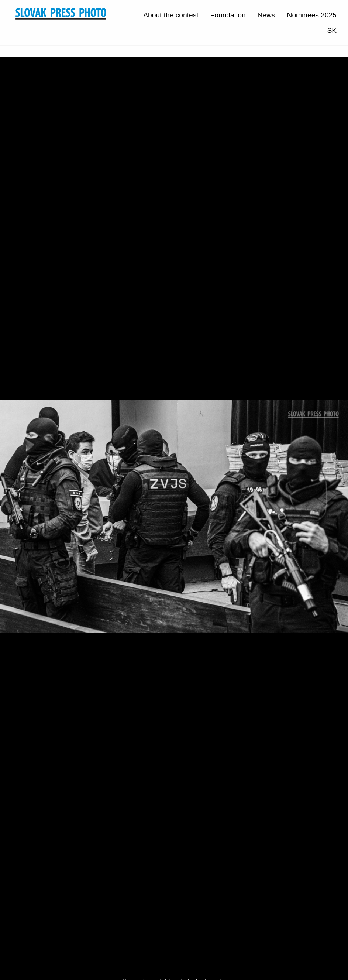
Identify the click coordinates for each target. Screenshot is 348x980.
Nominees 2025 (312, 15)
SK (332, 30)
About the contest (171, 15)
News (266, 15)
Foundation (228, 15)
